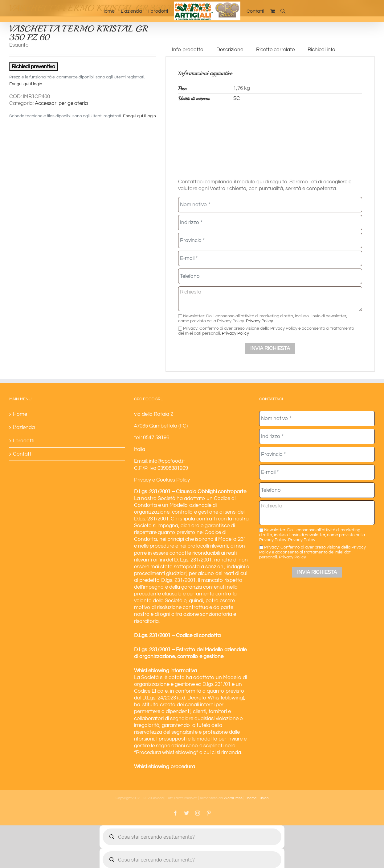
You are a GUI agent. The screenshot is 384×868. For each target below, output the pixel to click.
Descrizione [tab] (230, 50)
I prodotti (24, 441)
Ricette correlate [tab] (275, 50)
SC (237, 98)
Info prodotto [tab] (188, 50)
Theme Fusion (257, 798)
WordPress (233, 798)
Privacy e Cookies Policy (162, 480)
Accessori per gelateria (61, 103)
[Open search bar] (283, 11)
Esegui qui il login (26, 84)
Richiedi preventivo (33, 67)
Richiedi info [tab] (321, 50)
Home (20, 414)
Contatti (23, 454)
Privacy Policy (259, 321)
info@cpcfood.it (167, 461)
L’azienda (24, 428)
